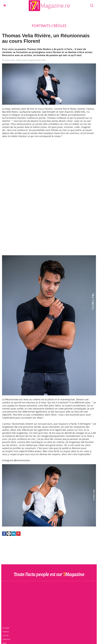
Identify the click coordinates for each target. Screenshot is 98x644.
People (6, 632)
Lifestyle (7, 639)
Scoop (6, 635)
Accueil (6, 628)
